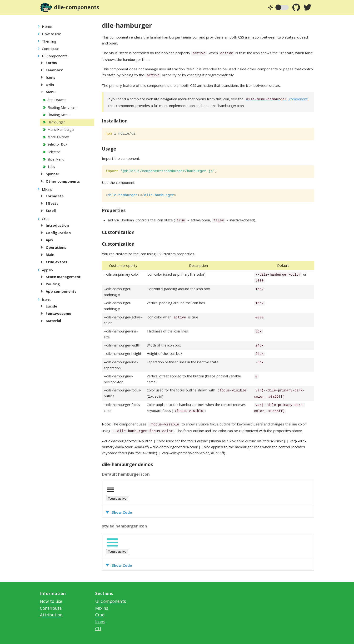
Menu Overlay (58, 137)
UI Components (55, 56)
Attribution (51, 615)
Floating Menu (58, 115)
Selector (54, 152)
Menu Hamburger (61, 129)
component (276, 99)
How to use (52, 34)
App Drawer (57, 100)
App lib (47, 270)
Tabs (51, 167)
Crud (46, 219)
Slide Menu (56, 159)
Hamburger (56, 122)
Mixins (47, 189)
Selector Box (57, 144)
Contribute (51, 49)
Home (47, 26)
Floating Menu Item (62, 107)
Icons (46, 299)
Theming (49, 41)
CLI (98, 629)
